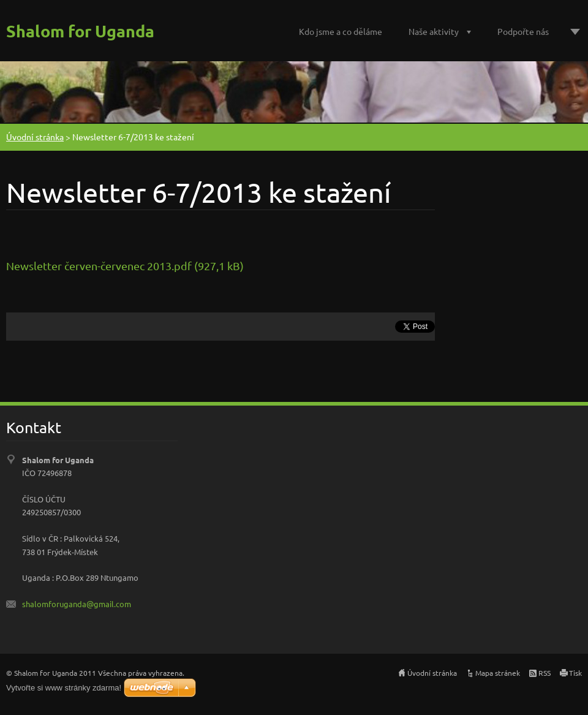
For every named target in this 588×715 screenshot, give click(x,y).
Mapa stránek (498, 673)
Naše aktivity (434, 31)
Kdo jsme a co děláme (341, 31)
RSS (545, 673)
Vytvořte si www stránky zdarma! (64, 688)
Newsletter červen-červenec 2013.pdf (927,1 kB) (125, 266)
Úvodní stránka (35, 137)
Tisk (575, 673)
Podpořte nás (523, 31)
